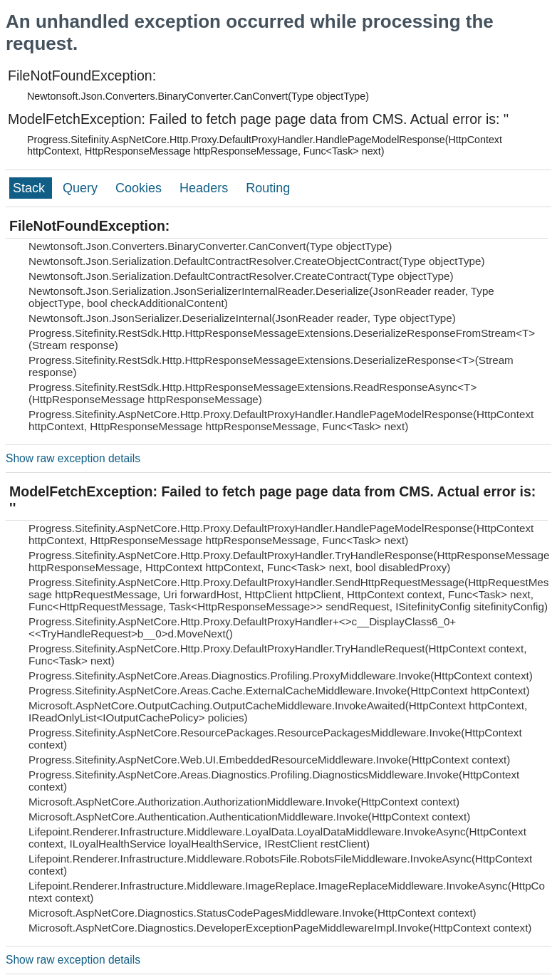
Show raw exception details (73, 458)
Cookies (140, 188)
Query (82, 188)
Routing (268, 188)
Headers (205, 188)
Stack (31, 188)
